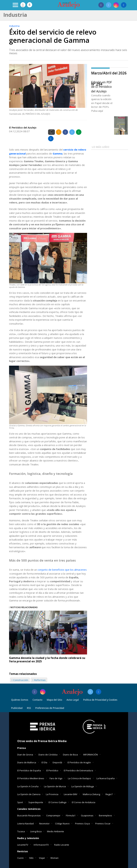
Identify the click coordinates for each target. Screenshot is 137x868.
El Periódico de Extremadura (78, 770)
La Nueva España (106, 778)
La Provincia (52, 794)
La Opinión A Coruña (28, 786)
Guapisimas (87, 815)
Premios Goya (82, 824)
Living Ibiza (36, 831)
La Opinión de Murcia (55, 786)
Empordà (57, 762)
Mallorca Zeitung (91, 794)
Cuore (20, 858)
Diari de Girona (25, 755)
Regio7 (109, 794)
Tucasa (21, 831)
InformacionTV (41, 845)
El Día (44, 762)
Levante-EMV (71, 794)
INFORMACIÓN (91, 755)
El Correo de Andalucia (84, 802)
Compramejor (53, 815)
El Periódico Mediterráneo (31, 778)
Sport (20, 802)
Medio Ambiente (56, 831)
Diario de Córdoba (48, 755)
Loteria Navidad (25, 824)
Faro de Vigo (56, 778)
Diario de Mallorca (27, 762)
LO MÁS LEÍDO (101, 147)
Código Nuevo (62, 824)
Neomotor (44, 824)
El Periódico (52, 770)
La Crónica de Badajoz (79, 778)
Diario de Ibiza (70, 755)
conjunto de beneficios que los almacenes (62, 570)
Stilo (31, 858)
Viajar (42, 858)
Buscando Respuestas (29, 815)
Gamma (58, 153)
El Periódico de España (29, 770)
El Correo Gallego (58, 802)
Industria (14, 26)
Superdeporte (36, 802)
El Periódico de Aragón (79, 762)
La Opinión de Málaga (83, 786)
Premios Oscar (103, 824)
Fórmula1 (71, 815)
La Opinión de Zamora (29, 794)
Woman (54, 858)
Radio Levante (62, 845)
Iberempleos (105, 815)
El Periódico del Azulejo (23, 128)
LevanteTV (23, 845)
